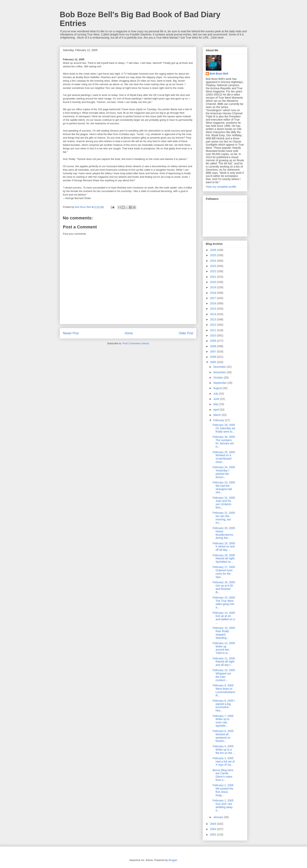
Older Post (186, 333)
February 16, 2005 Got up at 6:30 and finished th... (224, 587)
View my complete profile (221, 187)
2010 (214, 335)
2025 (214, 255)
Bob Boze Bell (219, 74)
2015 (214, 309)
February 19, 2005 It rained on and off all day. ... (224, 547)
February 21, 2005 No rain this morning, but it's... (224, 518)
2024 (214, 261)
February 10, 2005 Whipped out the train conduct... (224, 675)
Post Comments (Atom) (136, 343)
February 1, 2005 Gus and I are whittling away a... (223, 805)
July (216, 394)
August (218, 388)
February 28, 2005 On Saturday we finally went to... (224, 428)
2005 (214, 362)
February (219, 420)
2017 (214, 298)
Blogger (173, 860)
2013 (214, 319)
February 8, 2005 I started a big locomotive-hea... (224, 706)
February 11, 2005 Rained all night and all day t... (224, 662)
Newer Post (71, 333)
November (220, 372)
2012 (214, 325)
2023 (214, 266)
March (217, 415)
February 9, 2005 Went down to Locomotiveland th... (224, 690)
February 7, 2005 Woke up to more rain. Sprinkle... (223, 721)
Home (129, 333)
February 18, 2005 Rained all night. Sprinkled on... (224, 559)
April (216, 410)
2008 (214, 346)
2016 (214, 303)
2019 (214, 287)
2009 (214, 341)
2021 (214, 277)
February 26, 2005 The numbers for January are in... (224, 442)
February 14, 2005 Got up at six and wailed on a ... (224, 618)
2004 (214, 824)
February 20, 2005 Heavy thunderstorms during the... (224, 533)
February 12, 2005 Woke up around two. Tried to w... (224, 648)
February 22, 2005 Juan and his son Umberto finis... (224, 503)
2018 (214, 293)
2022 (214, 271)
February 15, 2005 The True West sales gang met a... (224, 602)
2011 (214, 330)
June (217, 399)
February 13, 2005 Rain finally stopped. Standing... (224, 633)
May (216, 404)
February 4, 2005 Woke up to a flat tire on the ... (224, 750)
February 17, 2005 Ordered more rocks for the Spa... (224, 572)
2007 (214, 352)
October (219, 378)
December (220, 367)
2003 (214, 829)
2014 (214, 314)
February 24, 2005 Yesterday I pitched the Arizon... (224, 472)
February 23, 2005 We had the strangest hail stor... (224, 487)
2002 (214, 835)
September (220, 383)
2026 (214, 250)
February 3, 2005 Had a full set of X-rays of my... (224, 762)
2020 (214, 282)
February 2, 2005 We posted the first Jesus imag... (223, 790)
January (219, 817)
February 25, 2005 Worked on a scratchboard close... (224, 457)
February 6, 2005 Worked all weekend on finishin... (223, 736)
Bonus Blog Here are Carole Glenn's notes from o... (223, 775)
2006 (214, 357)
